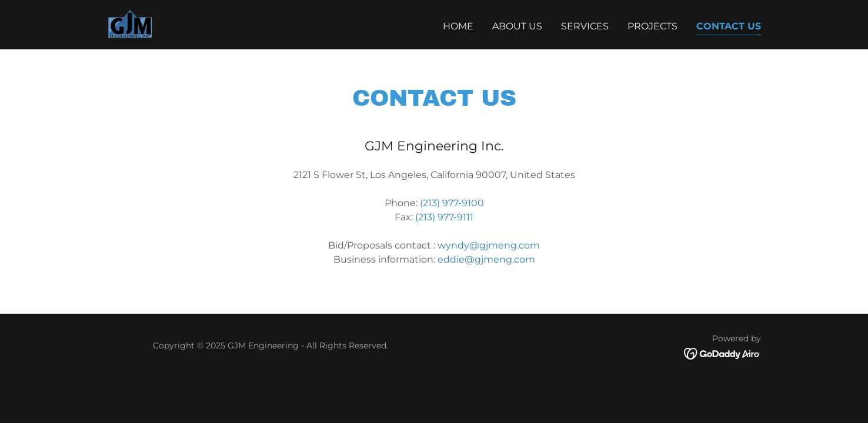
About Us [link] (517, 26)
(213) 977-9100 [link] (452, 203)
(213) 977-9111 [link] (444, 217)
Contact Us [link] (729, 26)
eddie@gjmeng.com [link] (486, 259)
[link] (130, 24)
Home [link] (458, 26)
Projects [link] (652, 26)
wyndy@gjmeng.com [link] (489, 245)
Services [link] (585, 26)
